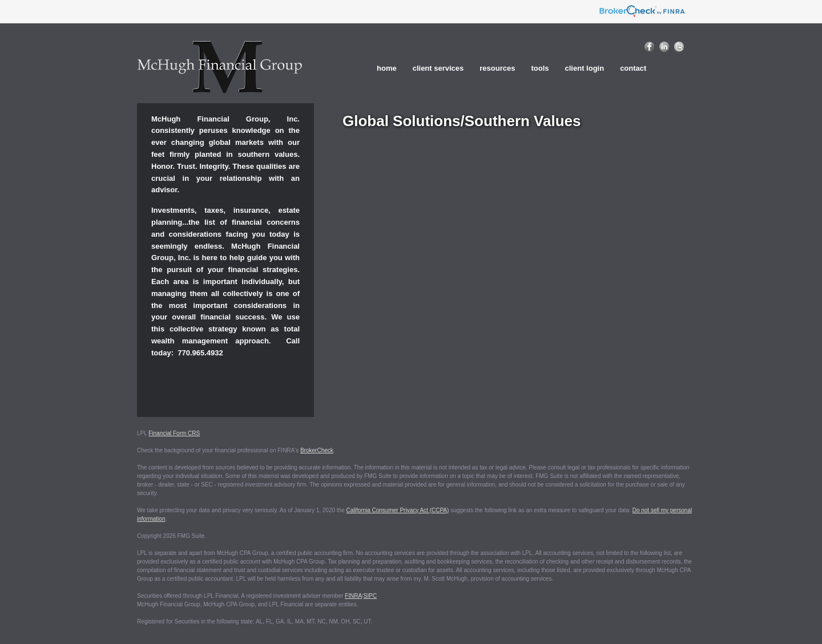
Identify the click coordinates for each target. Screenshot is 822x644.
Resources (497, 68)
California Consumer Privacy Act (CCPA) (398, 510)
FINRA (353, 596)
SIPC (370, 596)
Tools (540, 68)
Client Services (438, 68)
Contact (633, 68)
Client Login (585, 68)
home (387, 68)
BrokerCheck (317, 450)
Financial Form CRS (174, 433)
